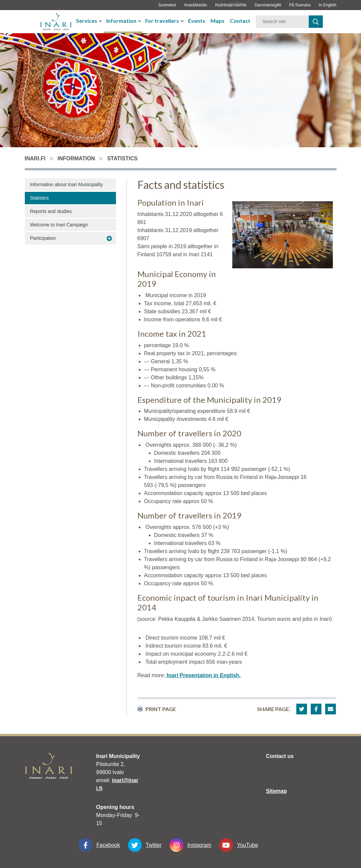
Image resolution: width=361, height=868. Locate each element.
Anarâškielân (196, 5)
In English (328, 5)
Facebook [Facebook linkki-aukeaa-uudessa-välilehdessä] (99, 845)
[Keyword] (282, 22)
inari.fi (35, 158)
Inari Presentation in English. (203, 675)
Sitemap (277, 791)
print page (157, 709)
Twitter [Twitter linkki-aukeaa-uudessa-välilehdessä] (145, 845)
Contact (240, 21)
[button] (302, 709)
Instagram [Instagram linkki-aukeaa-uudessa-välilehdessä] (190, 845)
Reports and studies (51, 211)
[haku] (316, 22)
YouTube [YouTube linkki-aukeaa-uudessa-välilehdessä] (239, 845)
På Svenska (300, 5)
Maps (218, 21)
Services (87, 21)
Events (197, 21)
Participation (43, 238)
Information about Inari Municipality (67, 184)
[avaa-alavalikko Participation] (109, 238)
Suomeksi (167, 5)
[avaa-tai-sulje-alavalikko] (101, 21)
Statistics (40, 198)
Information (121, 21)
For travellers (162, 21)
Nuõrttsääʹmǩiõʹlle (231, 5)
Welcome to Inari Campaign (59, 225)
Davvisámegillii (268, 5)
